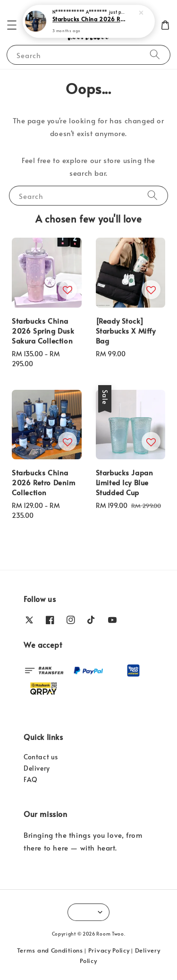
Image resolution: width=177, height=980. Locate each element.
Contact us (41, 757)
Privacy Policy (109, 950)
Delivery (37, 768)
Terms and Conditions (50, 950)
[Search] (155, 55)
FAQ (31, 779)
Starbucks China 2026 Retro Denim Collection (89, 19)
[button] (12, 25)
